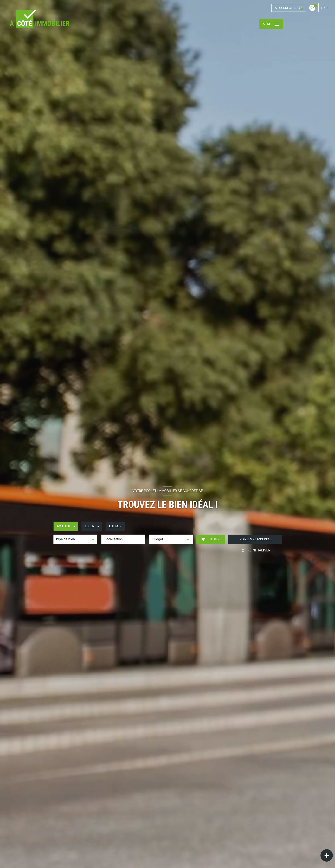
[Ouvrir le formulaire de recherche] (211, 539)
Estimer (115, 526)
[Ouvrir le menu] (271, 24)
